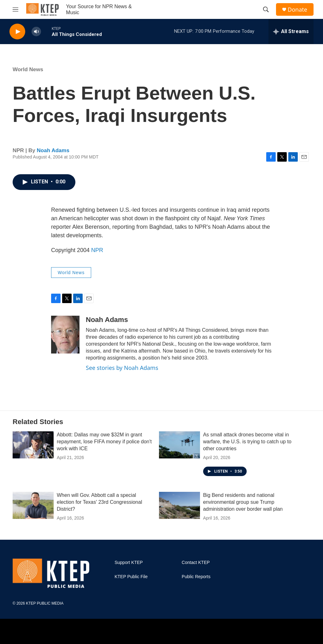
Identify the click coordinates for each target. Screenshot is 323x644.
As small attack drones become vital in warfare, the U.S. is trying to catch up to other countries (247, 442)
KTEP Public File (131, 577)
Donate (297, 10)
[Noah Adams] (65, 335)
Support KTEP (129, 563)
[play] (17, 32)
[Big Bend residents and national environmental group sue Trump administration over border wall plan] (179, 505)
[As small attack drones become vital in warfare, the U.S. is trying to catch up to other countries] (179, 445)
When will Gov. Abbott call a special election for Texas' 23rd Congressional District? (99, 502)
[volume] (36, 32)
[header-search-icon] (266, 9)
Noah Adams (53, 150)
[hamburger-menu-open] (15, 9)
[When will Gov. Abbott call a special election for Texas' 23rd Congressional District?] (33, 505)
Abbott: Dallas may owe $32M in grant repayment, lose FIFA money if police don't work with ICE (104, 442)
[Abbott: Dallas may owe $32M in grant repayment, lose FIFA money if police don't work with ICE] (33, 445)
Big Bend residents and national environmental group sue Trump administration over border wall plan (243, 502)
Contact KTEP (196, 563)
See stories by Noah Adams (122, 368)
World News (28, 69)
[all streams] (291, 32)
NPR (97, 250)
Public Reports (196, 577)
